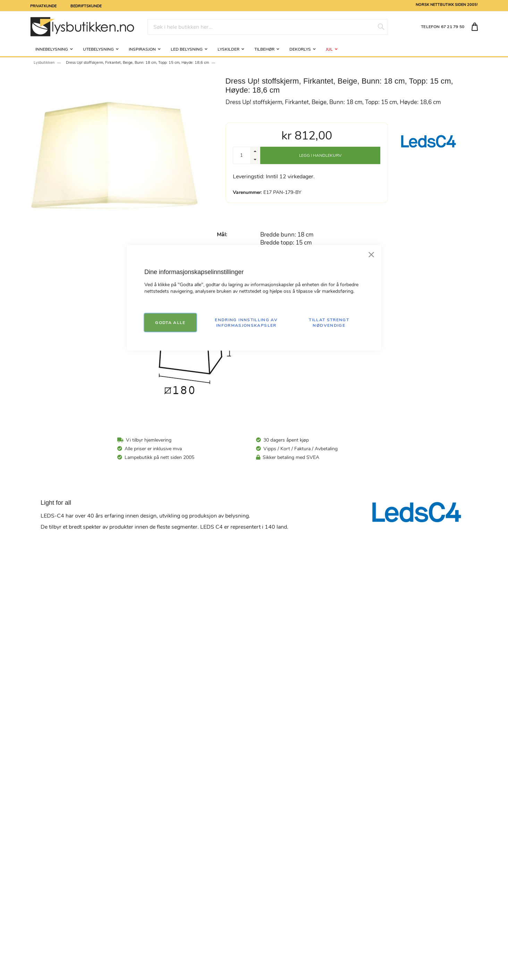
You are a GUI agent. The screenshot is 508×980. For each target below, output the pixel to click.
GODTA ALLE (170, 322)
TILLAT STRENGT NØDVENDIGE (329, 322)
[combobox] (268, 27)
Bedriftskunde (86, 6)
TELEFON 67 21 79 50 (443, 27)
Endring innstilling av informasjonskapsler (246, 322)
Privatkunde (43, 6)
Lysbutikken (44, 63)
